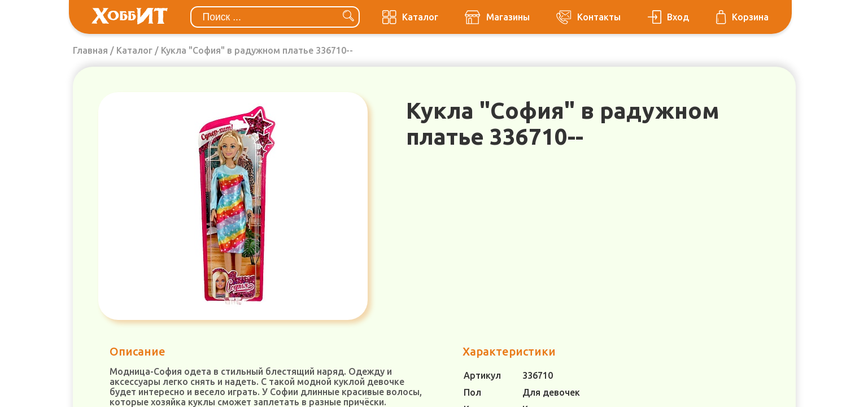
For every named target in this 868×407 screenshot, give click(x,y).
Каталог (134, 50)
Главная (90, 50)
